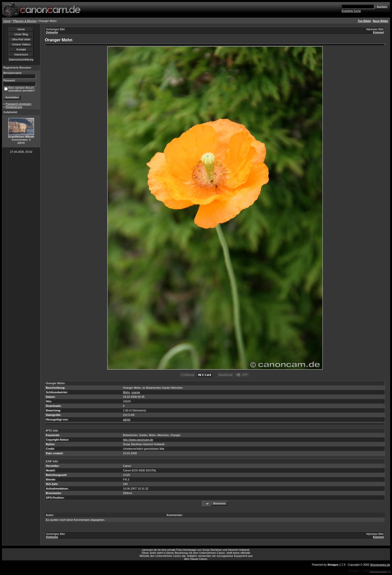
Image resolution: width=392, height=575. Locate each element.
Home (7, 21)
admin (127, 419)
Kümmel (379, 32)
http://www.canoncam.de (138, 440)
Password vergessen (18, 104)
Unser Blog (21, 34)
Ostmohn (52, 32)
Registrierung (14, 107)
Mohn (126, 392)
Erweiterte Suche (351, 11)
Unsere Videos (21, 44)
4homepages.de (380, 565)
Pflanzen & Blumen (25, 21)
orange (136, 392)
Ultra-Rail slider (21, 39)
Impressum (21, 54)
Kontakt (21, 49)
